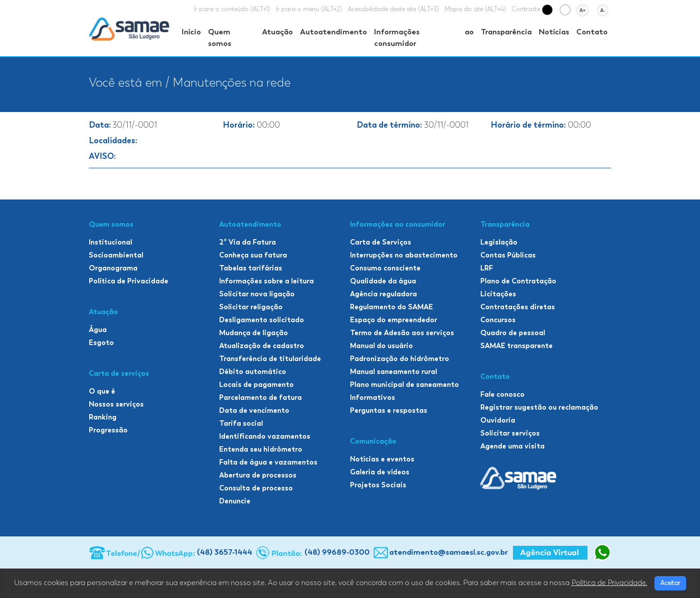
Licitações (498, 294)
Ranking (103, 417)
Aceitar (670, 583)
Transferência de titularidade (270, 359)
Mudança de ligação (254, 333)
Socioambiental (116, 255)
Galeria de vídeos (380, 472)
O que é (102, 391)
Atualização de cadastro (262, 346)
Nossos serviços (116, 404)
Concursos (498, 320)
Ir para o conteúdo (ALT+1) (232, 9)
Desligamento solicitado (262, 320)
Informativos (373, 397)
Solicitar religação (251, 307)
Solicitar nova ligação (257, 294)
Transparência (506, 32)
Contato (592, 32)
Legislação (499, 242)
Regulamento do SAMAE (392, 307)
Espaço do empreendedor (394, 320)
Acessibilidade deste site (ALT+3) (394, 9)
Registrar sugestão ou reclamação (539, 407)
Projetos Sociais (378, 485)
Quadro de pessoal (513, 333)
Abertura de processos (258, 475)
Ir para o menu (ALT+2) (309, 9)
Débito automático (253, 372)
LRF (487, 268)
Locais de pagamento (256, 384)
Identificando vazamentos (265, 436)
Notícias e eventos (382, 459)
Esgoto (101, 343)
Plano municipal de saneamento (404, 384)
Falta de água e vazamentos (268, 462)
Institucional (110, 242)
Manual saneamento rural (394, 372)
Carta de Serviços (381, 242)
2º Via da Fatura (248, 242)
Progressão (108, 430)
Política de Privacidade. (609, 583)
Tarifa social (241, 423)
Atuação (277, 32)
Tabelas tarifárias (251, 268)
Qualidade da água (383, 281)
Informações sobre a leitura (267, 281)
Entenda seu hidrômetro (261, 449)
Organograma (113, 268)
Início (191, 32)
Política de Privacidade (129, 281)
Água (98, 330)
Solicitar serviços (510, 433)
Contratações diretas (518, 307)
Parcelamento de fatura (260, 397)
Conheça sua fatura (253, 255)
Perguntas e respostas (389, 410)
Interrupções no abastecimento (404, 255)
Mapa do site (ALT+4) (475, 9)
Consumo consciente (385, 268)
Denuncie (235, 501)
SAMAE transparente (517, 346)
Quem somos (220, 37)
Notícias (554, 32)
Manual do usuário (381, 346)
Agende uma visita (512, 446)
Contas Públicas (508, 255)
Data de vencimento (254, 410)
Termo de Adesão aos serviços (402, 333)
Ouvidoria (498, 420)
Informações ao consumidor (424, 37)
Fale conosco (502, 394)
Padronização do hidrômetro (400, 359)
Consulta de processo (256, 488)
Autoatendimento (333, 32)
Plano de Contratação (518, 281)
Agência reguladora (383, 294)
